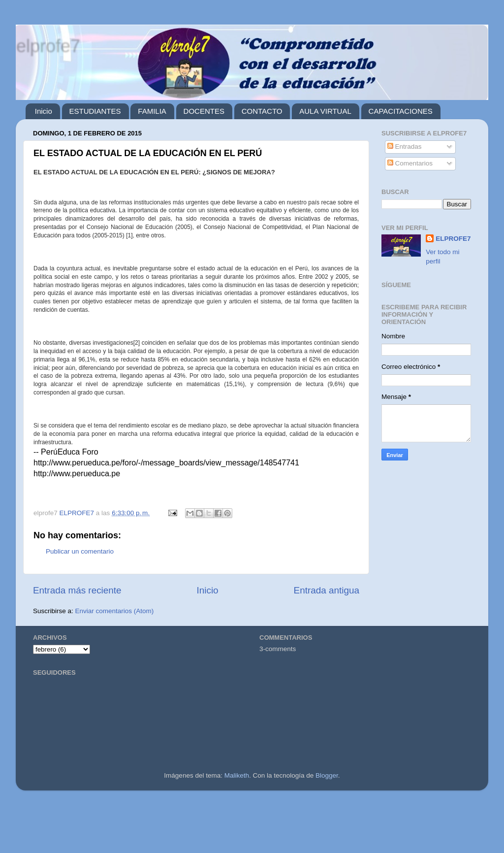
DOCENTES (204, 111)
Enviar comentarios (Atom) (115, 611)
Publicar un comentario (80, 551)
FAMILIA (152, 111)
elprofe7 (48, 46)
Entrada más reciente (77, 590)
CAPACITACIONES (401, 111)
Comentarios (410, 163)
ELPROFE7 (453, 239)
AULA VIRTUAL (325, 111)
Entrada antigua (327, 590)
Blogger (327, 775)
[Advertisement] (252, 826)
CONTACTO (262, 111)
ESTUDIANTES (95, 111)
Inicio (44, 111)
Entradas (405, 147)
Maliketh (237, 775)
